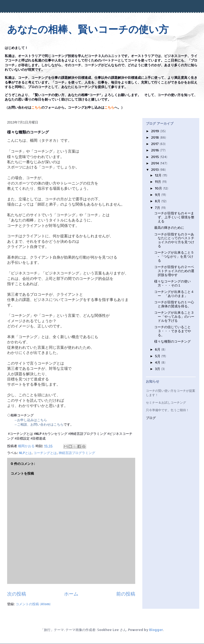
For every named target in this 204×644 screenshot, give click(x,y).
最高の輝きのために (169, 227)
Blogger (156, 630)
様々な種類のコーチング (172, 341)
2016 (155, 150)
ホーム (71, 594)
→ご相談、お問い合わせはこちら (39, 424)
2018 (155, 137)
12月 (159, 175)
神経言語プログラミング (77, 453)
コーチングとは (45, 453)
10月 (159, 188)
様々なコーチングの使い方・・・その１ (172, 283)
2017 (155, 144)
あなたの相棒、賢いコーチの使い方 (88, 29)
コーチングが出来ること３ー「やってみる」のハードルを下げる (174, 316)
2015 (155, 157)
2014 (155, 163)
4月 (158, 362)
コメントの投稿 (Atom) (33, 604)
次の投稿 (17, 594)
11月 (158, 182)
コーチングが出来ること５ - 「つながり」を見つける (174, 256)
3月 (158, 369)
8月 (158, 201)
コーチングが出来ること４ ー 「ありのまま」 (174, 294)
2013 (155, 170)
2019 (155, 131)
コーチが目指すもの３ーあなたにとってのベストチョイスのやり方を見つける (174, 240)
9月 (158, 195)
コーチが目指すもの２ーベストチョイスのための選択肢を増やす (174, 271)
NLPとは (25, 453)
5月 (158, 356)
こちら (36, 108)
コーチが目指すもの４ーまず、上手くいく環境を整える (174, 217)
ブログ (151, 418)
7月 (158, 208)
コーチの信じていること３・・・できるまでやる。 (173, 331)
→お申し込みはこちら (30, 420)
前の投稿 (126, 594)
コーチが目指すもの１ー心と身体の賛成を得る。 (174, 304)
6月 (158, 349)
